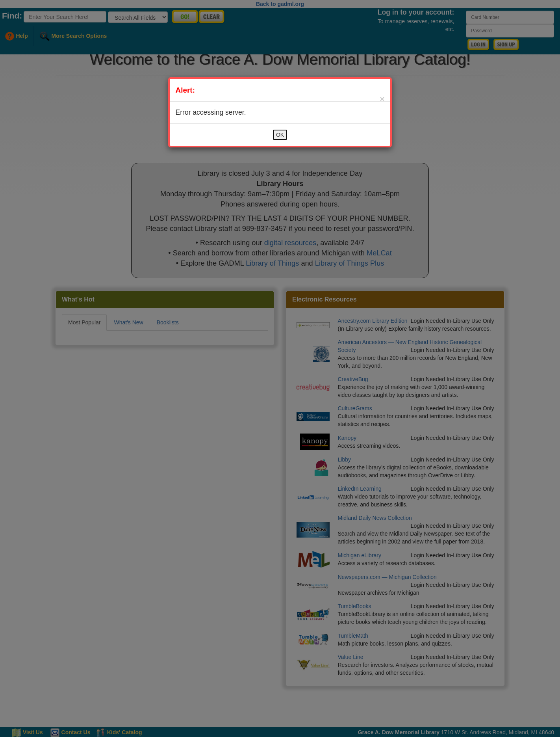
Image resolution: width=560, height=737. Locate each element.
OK (280, 135)
